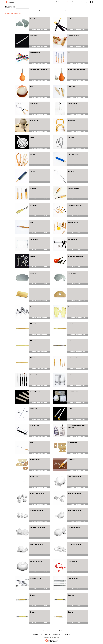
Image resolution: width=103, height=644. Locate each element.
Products (66, 2)
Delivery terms (50, 631)
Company (50, 2)
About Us (58, 2)
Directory (74, 2)
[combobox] (23, 7)
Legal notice (60, 631)
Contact (81, 2)
